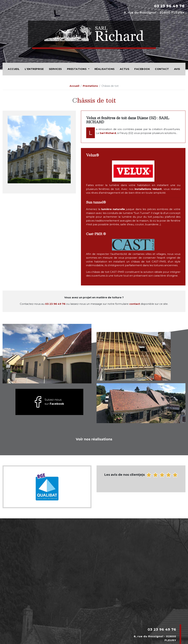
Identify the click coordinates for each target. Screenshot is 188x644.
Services (55, 69)
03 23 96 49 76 (169, 6)
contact (135, 304)
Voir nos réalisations (94, 439)
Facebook (142, 69)
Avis (177, 69)
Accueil (14, 69)
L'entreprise (34, 69)
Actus (125, 69)
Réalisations (105, 69)
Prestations (77, 69)
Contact (162, 69)
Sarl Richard (108, 133)
